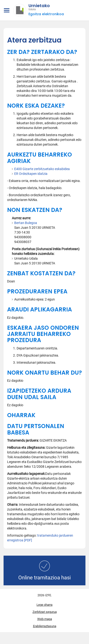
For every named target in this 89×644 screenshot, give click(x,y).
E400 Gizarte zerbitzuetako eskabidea (42, 169)
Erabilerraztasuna (45, 626)
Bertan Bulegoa (26, 223)
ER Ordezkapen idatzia (31, 174)
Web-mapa (45, 619)
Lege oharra (44, 605)
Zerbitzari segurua (45, 612)
